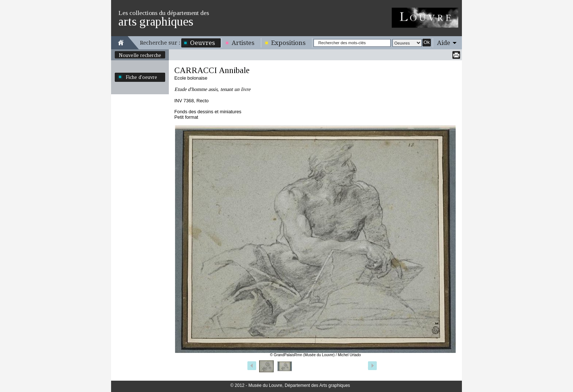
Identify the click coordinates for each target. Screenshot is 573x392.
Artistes (243, 43)
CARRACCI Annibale (212, 70)
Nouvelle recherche (140, 55)
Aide (444, 43)
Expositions (288, 43)
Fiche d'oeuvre (141, 77)
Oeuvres (202, 43)
